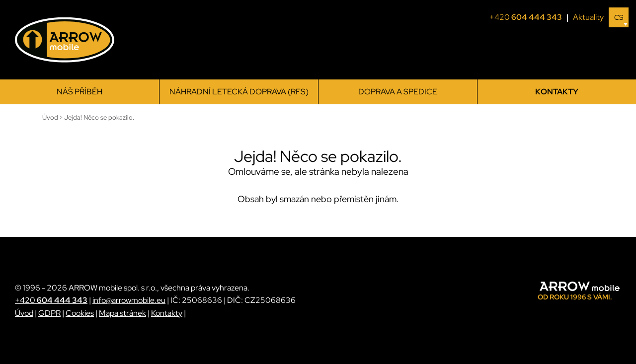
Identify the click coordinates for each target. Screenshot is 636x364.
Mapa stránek (122, 313)
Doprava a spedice (398, 92)
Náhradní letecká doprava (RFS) (239, 92)
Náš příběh (79, 92)
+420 (529, 17)
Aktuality (588, 17)
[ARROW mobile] (65, 40)
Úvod (24, 313)
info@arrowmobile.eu (129, 300)
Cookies (80, 313)
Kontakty (557, 92)
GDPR (49, 313)
